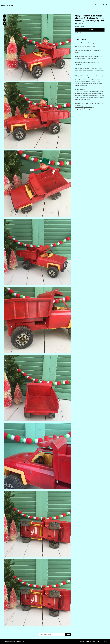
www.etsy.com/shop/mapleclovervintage (84, 107)
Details (77, 39)
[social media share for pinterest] (4, 24)
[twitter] (104, 642)
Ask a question (78, 33)
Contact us (82, 641)
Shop (96, 5)
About (100, 5)
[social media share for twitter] (4, 20)
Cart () (105, 5)
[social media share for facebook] (4, 16)
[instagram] (101, 642)
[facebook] (99, 642)
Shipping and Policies (91, 641)
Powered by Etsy (20, 641)
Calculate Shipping (79, 26)
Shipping (84, 39)
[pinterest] (107, 642)
